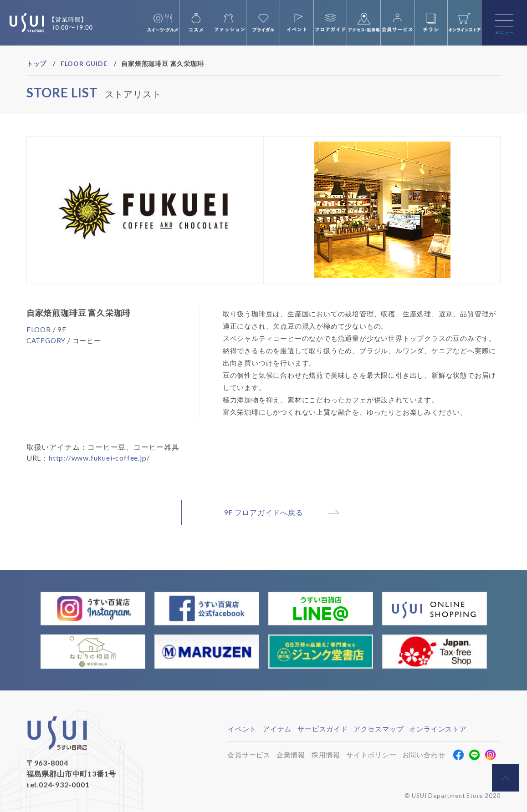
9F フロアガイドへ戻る (263, 512)
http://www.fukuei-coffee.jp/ (99, 458)
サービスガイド (323, 729)
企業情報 (291, 755)
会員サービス (249, 755)
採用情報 (326, 755)
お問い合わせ (424, 755)
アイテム (277, 729)
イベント (242, 729)
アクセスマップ (379, 729)
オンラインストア (438, 729)
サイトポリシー (371, 755)
